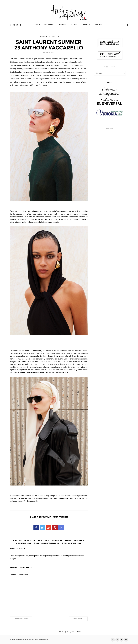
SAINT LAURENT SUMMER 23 (47, 543)
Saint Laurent (24, 543)
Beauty (74, 25)
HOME (38, 25)
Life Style (86, 25)
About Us (99, 25)
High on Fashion (28, 640)
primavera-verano (75, 540)
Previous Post (21, 619)
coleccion (44, 540)
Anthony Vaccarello (49, 36)
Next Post (78, 619)
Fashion (62, 25)
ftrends (58, 540)
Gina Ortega (49, 25)
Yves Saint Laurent (72, 543)
